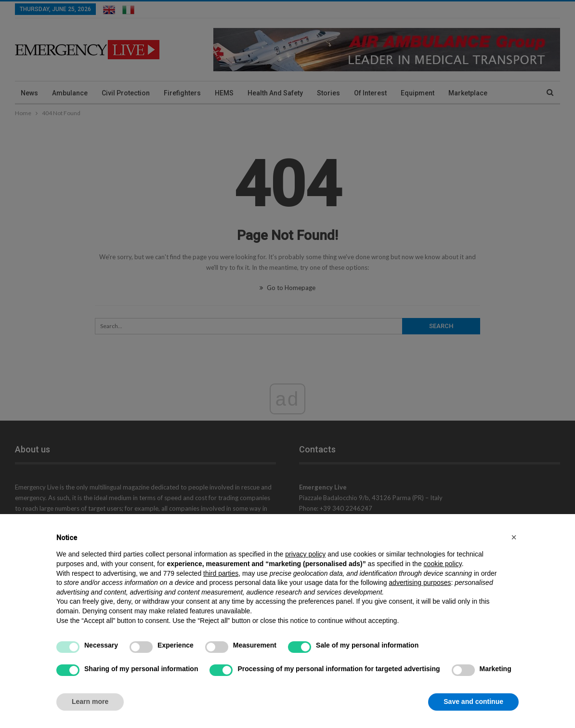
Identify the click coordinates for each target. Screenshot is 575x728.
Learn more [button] (90, 702)
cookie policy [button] (443, 564)
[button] (514, 537)
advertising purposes (420, 582)
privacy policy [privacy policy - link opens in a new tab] (305, 554)
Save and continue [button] (473, 702)
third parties (221, 573)
